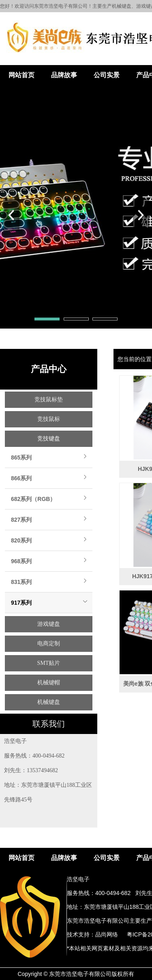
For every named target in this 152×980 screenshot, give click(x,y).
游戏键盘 (49, 624)
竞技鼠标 (49, 419)
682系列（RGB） (33, 499)
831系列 (21, 582)
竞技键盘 (49, 439)
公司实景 (107, 75)
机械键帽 (49, 683)
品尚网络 (107, 934)
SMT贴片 (49, 663)
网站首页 (21, 75)
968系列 (21, 561)
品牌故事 (64, 75)
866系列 (21, 478)
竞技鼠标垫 (49, 400)
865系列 (21, 457)
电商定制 (49, 644)
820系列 (21, 540)
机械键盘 (49, 702)
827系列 (21, 520)
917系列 (21, 603)
